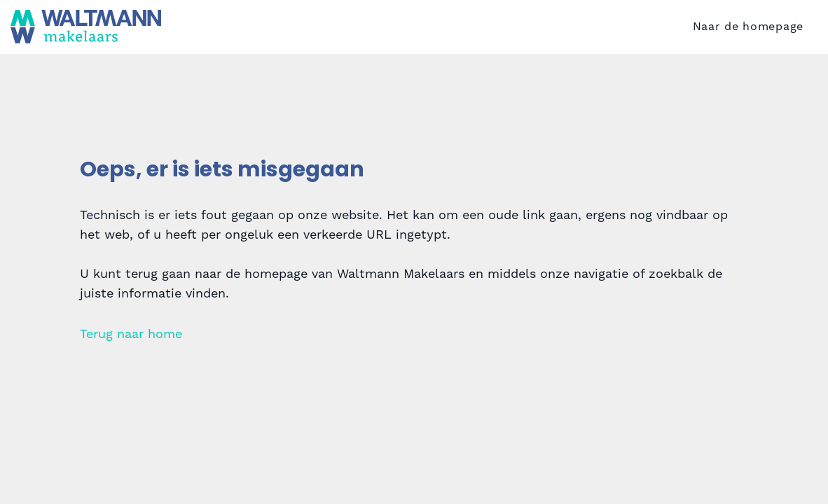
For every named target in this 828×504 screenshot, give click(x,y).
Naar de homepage (748, 45)
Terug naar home (131, 371)
